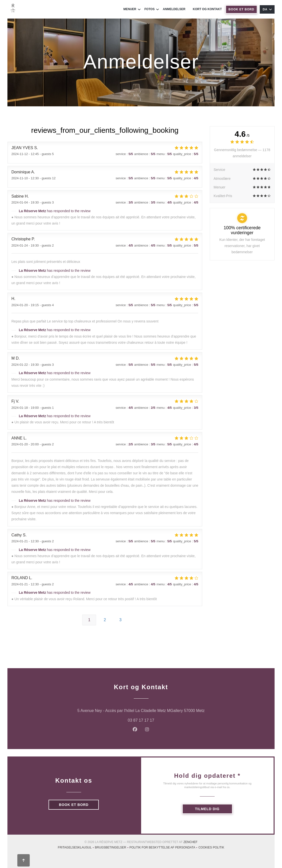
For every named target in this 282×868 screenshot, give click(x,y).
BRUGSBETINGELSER (112, 848)
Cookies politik (211, 848)
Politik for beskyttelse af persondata (164, 848)
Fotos (152, 9)
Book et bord (241, 9)
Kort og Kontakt (207, 9)
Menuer (132, 9)
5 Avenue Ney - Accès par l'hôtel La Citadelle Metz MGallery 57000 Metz (161, 710)
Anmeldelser (174, 9)
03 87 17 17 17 (141, 720)
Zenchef (191, 842)
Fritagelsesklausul (77, 848)
